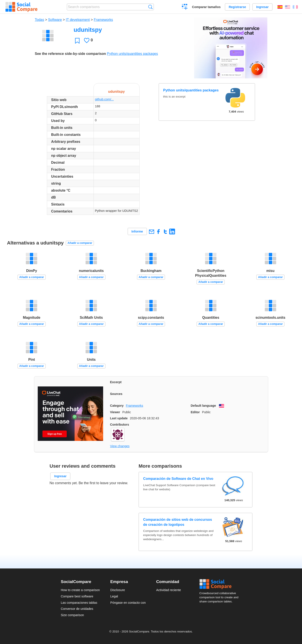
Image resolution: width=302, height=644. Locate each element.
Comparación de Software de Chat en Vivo (178, 479)
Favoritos (77, 41)
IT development (78, 20)
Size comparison (72, 615)
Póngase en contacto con (128, 603)
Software (55, 20)
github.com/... (104, 99)
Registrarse (237, 7)
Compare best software (77, 596)
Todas (40, 20)
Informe (137, 231)
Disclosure (118, 590)
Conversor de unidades (77, 609)
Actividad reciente (169, 590)
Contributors (120, 425)
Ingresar (262, 7)
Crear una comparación (185, 7)
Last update (119, 418)
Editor (195, 412)
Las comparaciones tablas (79, 603)
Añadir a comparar (80, 243)
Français (295, 7)
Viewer (115, 412)
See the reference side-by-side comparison (70, 54)
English (288, 7)
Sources (116, 394)
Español (280, 7)
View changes (120, 446)
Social (220, 584)
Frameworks (103, 20)
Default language (203, 406)
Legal (114, 596)
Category (117, 406)
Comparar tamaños (206, 7)
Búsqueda (150, 7)
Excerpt (116, 382)
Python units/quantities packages (132, 54)
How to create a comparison (80, 590)
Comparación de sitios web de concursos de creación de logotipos (178, 522)
